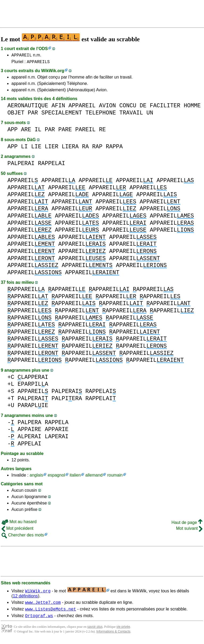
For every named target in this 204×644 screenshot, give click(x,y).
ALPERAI (29, 438)
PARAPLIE (33, 407)
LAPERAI (56, 438)
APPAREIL (22, 56)
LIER (51, 148)
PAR (33, 114)
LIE (36, 148)
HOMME (192, 107)
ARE (26, 131)
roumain (115, 477)
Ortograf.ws (39, 620)
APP (12, 131)
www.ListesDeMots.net (50, 612)
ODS (43, 49)
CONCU (128, 107)
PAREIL (85, 131)
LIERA (70, 148)
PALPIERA (67, 400)
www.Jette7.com (43, 605)
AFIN (58, 107)
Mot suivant (189, 530)
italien (75, 477)
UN (150, 114)
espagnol (56, 477)
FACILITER (165, 107)
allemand (94, 477)
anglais (36, 477)
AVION (108, 107)
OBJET (16, 114)
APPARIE (56, 431)
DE (143, 107)
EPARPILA (33, 386)
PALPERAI (21, 165)
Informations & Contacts (113, 635)
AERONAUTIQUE (28, 107)
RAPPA (114, 148)
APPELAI (29, 445)
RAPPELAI (52, 165)
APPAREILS (38, 63)
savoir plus (95, 631)
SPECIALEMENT (62, 114)
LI (24, 148)
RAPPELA (56, 424)
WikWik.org (53, 72)
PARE (65, 131)
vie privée (123, 631)
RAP (97, 148)
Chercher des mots (23, 537)
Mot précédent (18, 530)
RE (103, 131)
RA (86, 148)
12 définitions (25, 598)
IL (38, 131)
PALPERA (29, 424)
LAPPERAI (33, 379)
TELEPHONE (101, 114)
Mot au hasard (19, 523)
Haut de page (187, 524)
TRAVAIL (131, 114)
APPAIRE (29, 431)
